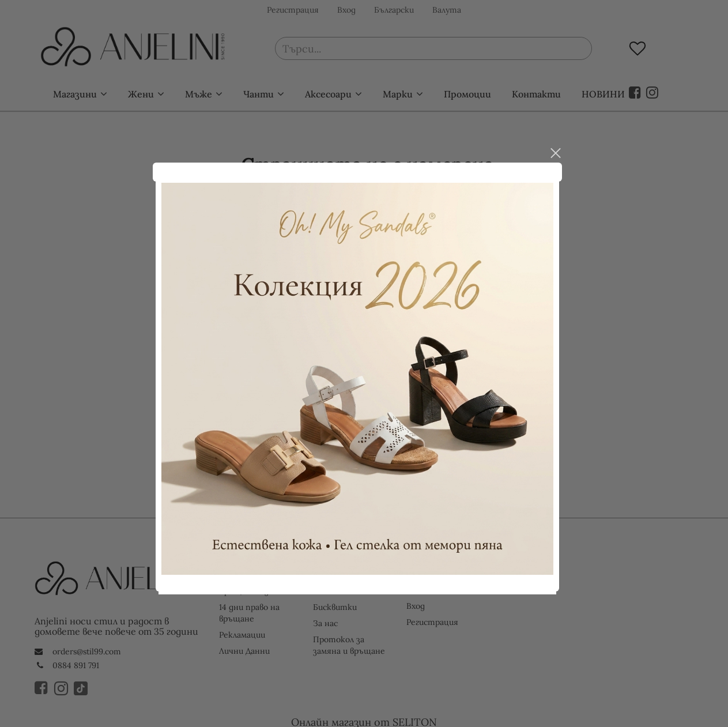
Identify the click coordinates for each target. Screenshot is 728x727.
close (562, 146)
